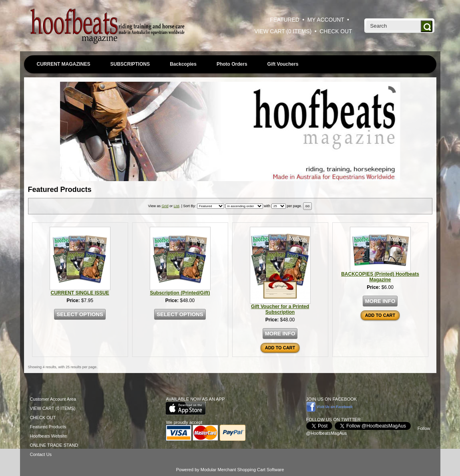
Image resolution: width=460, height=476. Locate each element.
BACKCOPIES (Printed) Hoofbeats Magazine (380, 277)
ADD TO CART (280, 348)
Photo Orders (232, 64)
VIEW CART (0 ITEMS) (283, 31)
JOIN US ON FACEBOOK (332, 399)
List (177, 206)
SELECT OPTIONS (80, 314)
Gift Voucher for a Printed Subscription (280, 309)
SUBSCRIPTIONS (130, 64)
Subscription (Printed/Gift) (180, 293)
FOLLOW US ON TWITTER (333, 420)
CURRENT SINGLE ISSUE (80, 293)
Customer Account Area (53, 399)
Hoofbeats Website (49, 436)
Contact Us (41, 454)
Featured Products (48, 427)
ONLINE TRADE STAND (54, 445)
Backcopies (183, 64)
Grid (165, 206)
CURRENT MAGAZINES (64, 64)
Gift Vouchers (283, 64)
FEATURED (284, 20)
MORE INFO (280, 334)
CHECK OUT (336, 31)
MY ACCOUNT (326, 20)
